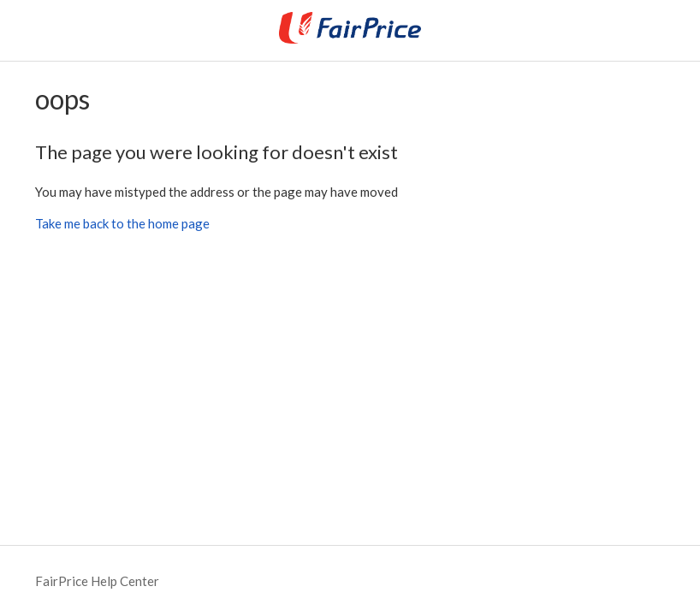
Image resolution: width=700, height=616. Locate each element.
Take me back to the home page (122, 223)
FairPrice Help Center (97, 581)
